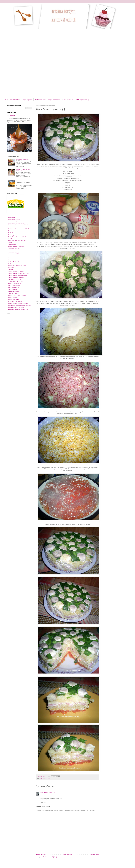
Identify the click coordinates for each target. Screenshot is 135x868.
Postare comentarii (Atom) (50, 857)
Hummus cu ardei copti (14, 248)
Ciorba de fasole (12, 233)
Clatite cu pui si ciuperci (14, 235)
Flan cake (19, 181)
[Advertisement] (18, 47)
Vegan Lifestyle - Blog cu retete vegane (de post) (76, 100)
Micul (42, 793)
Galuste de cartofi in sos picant (16, 246)
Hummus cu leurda (13, 258)
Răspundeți (43, 802)
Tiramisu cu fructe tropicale (15, 301)
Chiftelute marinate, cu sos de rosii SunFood (20, 229)
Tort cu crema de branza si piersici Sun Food (20, 305)
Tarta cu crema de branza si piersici (17, 295)
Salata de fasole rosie (14, 288)
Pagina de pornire (27, 100)
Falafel (10, 242)
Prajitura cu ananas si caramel (16, 272)
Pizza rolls (11, 270)
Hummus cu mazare (13, 260)
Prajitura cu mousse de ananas (16, 278)
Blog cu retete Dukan (54, 100)
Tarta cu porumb (12, 297)
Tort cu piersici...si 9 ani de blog (16, 307)
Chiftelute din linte (13, 227)
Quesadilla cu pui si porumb (15, 282)
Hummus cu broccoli (13, 252)
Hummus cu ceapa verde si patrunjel (18, 256)
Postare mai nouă (41, 854)
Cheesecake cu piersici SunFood (17, 223)
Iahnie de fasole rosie (14, 262)
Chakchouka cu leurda (14, 219)
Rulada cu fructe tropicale (15, 284)
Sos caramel (11, 116)
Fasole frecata (12, 244)
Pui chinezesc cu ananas (15, 280)
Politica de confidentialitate (12, 100)
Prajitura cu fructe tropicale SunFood (18, 276)
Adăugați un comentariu (43, 806)
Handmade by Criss (40, 100)
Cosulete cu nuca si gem (22, 159)
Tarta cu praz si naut (13, 299)
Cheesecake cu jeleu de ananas (16, 221)
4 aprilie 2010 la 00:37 (50, 793)
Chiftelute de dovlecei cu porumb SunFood (19, 225)
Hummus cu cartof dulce (14, 254)
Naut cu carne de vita (14, 264)
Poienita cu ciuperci (46, 779)
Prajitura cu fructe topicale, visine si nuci (18, 274)
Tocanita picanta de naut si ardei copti (18, 303)
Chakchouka (11, 217)
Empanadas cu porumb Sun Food (17, 240)
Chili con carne (12, 231)
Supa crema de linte (13, 293)
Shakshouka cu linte (13, 291)
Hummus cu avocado (14, 250)
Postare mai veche (94, 854)
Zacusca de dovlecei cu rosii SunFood (18, 309)
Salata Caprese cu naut (14, 286)
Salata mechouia (12, 289)
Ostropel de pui (12, 268)
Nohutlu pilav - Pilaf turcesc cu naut (17, 266)
